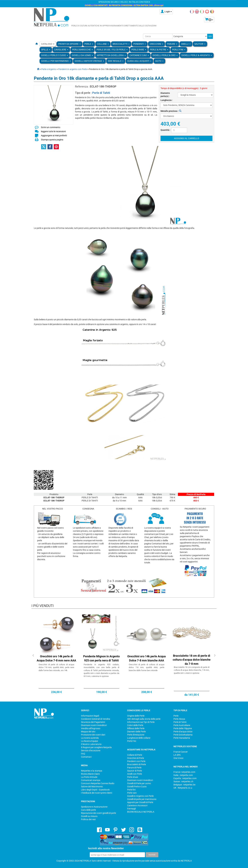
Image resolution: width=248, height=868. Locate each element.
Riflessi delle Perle (136, 728)
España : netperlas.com (185, 778)
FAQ (83, 754)
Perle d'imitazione (136, 735)
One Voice (178, 758)
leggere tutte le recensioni (53, 131)
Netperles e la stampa (92, 771)
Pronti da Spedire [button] (69, 44)
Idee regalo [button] (116, 61)
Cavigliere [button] (61, 50)
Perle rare (132, 793)
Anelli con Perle (135, 774)
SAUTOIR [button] (200, 44)
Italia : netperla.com (183, 775)
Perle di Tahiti (101, 93)
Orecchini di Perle (136, 758)
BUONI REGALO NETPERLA (141, 812)
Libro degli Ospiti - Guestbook (95, 790)
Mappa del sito (88, 732)
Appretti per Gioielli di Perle (140, 802)
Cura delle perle (88, 810)
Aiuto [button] (159, 61)
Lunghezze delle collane (139, 738)
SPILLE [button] (46, 50)
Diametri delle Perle (136, 732)
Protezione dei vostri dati (93, 735)
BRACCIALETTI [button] (121, 44)
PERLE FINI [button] (179, 50)
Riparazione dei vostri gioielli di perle (98, 813)
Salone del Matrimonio (92, 787)
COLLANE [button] (103, 44)
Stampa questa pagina (52, 140)
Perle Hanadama (182, 738)
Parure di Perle (134, 768)
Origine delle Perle (136, 716)
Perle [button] (89, 44)
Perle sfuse (133, 777)
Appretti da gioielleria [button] (111, 55)
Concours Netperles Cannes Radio (98, 783)
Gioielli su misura (89, 816)
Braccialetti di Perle (136, 764)
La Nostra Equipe (89, 741)
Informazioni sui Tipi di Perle (141, 722)
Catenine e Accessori (137, 805)
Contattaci (86, 757)
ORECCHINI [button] (156, 44)
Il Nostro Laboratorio (91, 744)
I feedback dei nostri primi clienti (97, 793)
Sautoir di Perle (135, 771)
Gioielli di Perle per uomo (139, 783)
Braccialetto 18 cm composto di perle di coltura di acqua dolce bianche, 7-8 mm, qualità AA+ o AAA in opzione (192, 670)
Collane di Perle (135, 755)
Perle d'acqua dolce (183, 732)
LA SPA (177, 755)
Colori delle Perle (135, 725)
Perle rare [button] (139, 50)
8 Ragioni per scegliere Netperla (96, 747)
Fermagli (131, 809)
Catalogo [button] (48, 44)
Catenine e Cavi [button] (139, 55)
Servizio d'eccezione (91, 750)
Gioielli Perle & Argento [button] (197, 55)
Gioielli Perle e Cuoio (137, 787)
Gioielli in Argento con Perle (140, 796)
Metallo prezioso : (171, 111)
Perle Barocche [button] (82, 50)
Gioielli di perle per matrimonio (142, 799)
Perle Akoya (179, 719)
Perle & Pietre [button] (159, 50)
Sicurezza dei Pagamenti (93, 722)
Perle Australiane (182, 725)
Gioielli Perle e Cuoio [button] (55, 55)
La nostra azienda (90, 738)
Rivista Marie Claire (90, 774)
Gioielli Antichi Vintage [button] (89, 61)
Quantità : (166, 130)
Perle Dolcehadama (183, 735)
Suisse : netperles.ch (183, 781)
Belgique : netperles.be (184, 785)
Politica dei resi (88, 819)
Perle (176, 716)
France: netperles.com (184, 772)
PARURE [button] (172, 44)
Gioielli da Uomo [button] (82, 55)
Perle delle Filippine (183, 728)
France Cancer (181, 752)
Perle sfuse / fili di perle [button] (112, 50)
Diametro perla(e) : (165, 95)
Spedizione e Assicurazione (94, 807)
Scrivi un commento (51, 127)
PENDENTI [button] (140, 44)
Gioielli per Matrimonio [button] (56, 61)
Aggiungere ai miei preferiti (54, 136)
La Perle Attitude (89, 777)
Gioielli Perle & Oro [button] (165, 55)
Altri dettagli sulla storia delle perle (144, 719)
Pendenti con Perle (136, 761)
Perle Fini (132, 741)
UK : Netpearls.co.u (183, 788)
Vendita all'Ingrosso (91, 728)
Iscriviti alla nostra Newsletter (106, 848)
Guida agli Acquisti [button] (139, 61)
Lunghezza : (167, 100)
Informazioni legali (90, 716)
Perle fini (131, 790)
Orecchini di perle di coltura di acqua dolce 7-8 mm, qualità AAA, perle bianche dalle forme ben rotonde (147, 667)
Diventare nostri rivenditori (94, 725)
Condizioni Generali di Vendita (96, 719)
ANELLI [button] (186, 44)
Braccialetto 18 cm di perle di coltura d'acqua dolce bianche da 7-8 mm (192, 660)
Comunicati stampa (91, 780)
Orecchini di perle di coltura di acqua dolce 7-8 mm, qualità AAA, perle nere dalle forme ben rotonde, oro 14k (56, 667)
